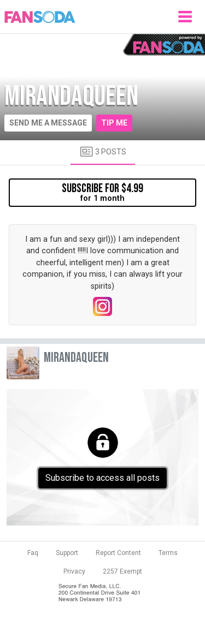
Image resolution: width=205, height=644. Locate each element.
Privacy (74, 571)
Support (67, 553)
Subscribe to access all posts (102, 478)
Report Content (118, 553)
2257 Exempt (122, 571)
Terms (168, 553)
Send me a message (48, 123)
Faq (33, 553)
